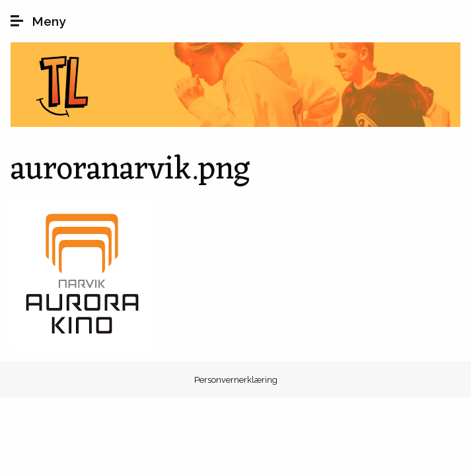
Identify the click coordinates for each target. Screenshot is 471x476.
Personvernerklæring (236, 380)
